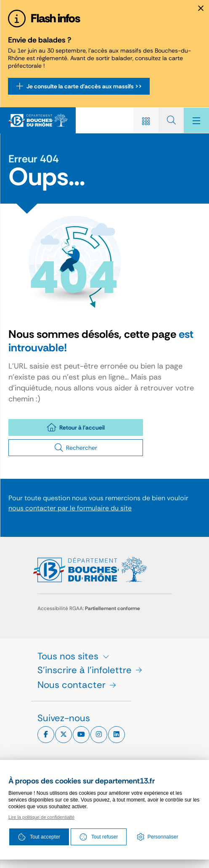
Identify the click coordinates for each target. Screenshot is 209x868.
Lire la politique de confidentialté (41, 817)
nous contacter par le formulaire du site (70, 508)
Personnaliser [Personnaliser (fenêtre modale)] (163, 837)
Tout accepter (39, 837)
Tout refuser (99, 837)
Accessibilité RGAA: (89, 608)
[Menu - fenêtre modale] (196, 120)
